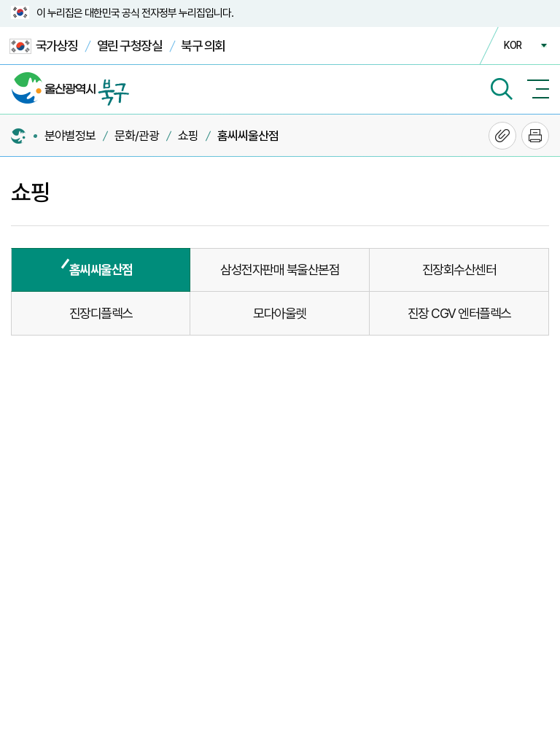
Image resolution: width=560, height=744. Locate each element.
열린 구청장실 (130, 46)
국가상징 (44, 46)
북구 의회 (203, 46)
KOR (513, 45)
